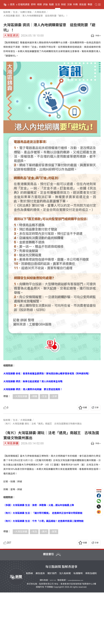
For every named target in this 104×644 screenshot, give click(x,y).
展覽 (54, 583)
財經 (63, 5)
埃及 (35, 583)
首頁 (12, 5)
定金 (44, 396)
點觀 (51, 5)
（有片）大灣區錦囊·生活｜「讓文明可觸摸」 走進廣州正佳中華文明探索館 (43, 565)
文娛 (69, 5)
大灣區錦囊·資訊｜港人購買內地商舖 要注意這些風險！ (33, 389)
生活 (57, 5)
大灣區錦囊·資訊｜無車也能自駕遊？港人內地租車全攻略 (33, 381)
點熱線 (29, 625)
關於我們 (52, 625)
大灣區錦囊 (21, 396)
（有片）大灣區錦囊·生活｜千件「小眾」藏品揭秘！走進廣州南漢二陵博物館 (43, 573)
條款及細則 (91, 625)
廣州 (44, 583)
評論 (45, 5)
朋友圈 (83, 5)
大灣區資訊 (11, 36)
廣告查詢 (40, 625)
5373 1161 (53, 632)
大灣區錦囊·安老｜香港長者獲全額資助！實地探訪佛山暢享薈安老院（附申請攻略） (47, 374)
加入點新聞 (65, 625)
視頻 (39, 5)
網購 (35, 396)
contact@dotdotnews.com (76, 632)
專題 (90, 5)
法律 (54, 396)
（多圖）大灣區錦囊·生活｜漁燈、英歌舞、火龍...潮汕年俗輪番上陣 (39, 557)
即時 (33, 5)
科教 (76, 5)
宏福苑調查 (24, 5)
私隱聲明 (78, 625)
